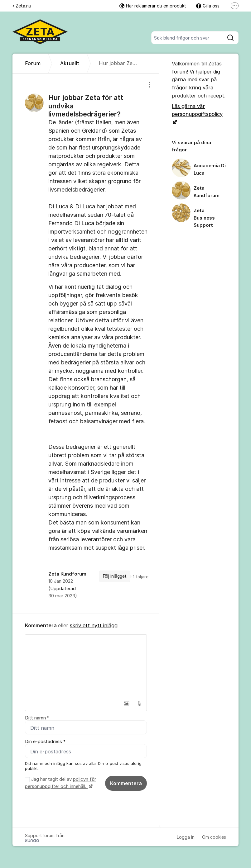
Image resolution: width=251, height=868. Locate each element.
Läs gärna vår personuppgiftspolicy (197, 110)
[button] (126, 703)
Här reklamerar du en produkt (153, 6)
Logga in (186, 837)
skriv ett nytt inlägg (94, 625)
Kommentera (126, 783)
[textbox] (86, 666)
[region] (86, 344)
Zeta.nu (22, 6)
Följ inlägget (115, 576)
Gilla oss (208, 6)
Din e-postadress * (45, 742)
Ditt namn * (37, 718)
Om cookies (214, 837)
